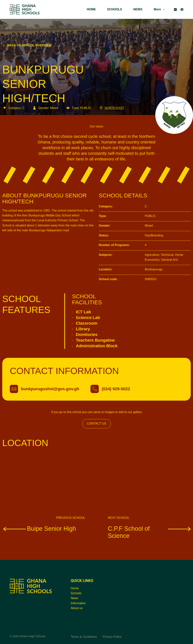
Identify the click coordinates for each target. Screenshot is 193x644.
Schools (76, 593)
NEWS (138, 9)
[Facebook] (182, 10)
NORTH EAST (111, 108)
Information (78, 603)
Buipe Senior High (39, 529)
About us (77, 608)
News (74, 598)
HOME (91, 9)
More (160, 9)
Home (75, 588)
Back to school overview (27, 45)
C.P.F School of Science (149, 532)
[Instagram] (175, 10)
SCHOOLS (114, 9)
